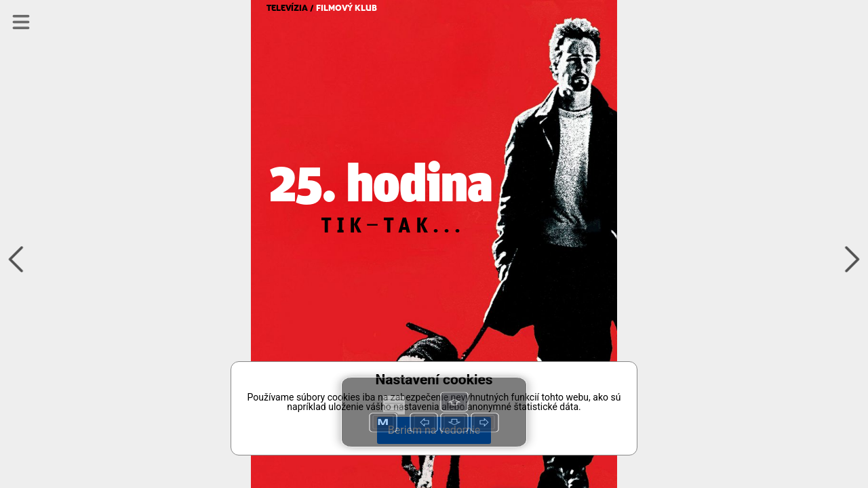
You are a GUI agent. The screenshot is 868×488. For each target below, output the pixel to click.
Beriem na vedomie (434, 430)
